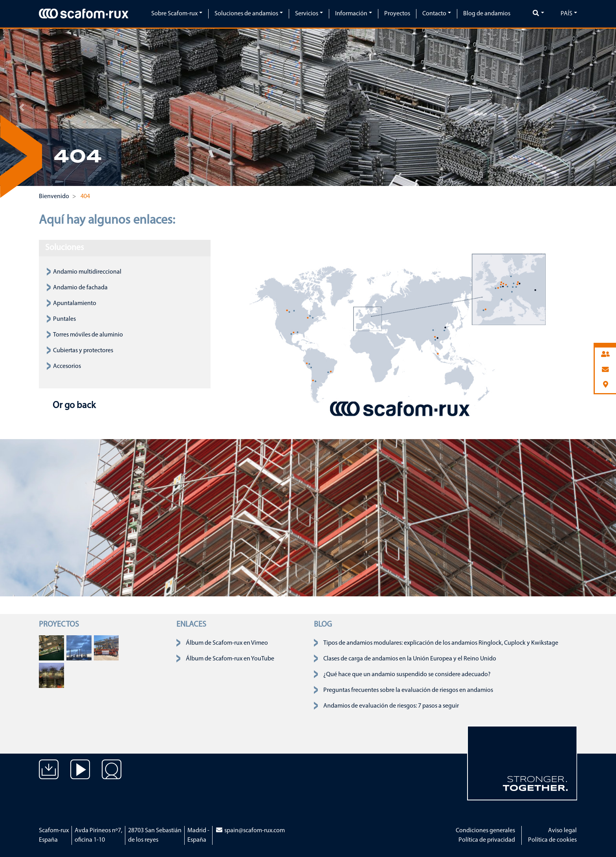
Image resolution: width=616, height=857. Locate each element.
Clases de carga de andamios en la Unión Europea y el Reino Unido (410, 659)
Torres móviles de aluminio (88, 335)
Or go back (73, 406)
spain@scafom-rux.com (250, 831)
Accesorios (67, 366)
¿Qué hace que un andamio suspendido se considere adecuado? (407, 675)
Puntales (64, 319)
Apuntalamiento (75, 303)
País (566, 14)
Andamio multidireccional (87, 272)
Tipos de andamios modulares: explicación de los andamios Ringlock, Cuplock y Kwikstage (441, 643)
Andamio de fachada (80, 288)
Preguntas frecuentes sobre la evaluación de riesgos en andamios (408, 690)
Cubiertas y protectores (83, 351)
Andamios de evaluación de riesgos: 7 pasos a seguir (391, 706)
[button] (22, 107)
